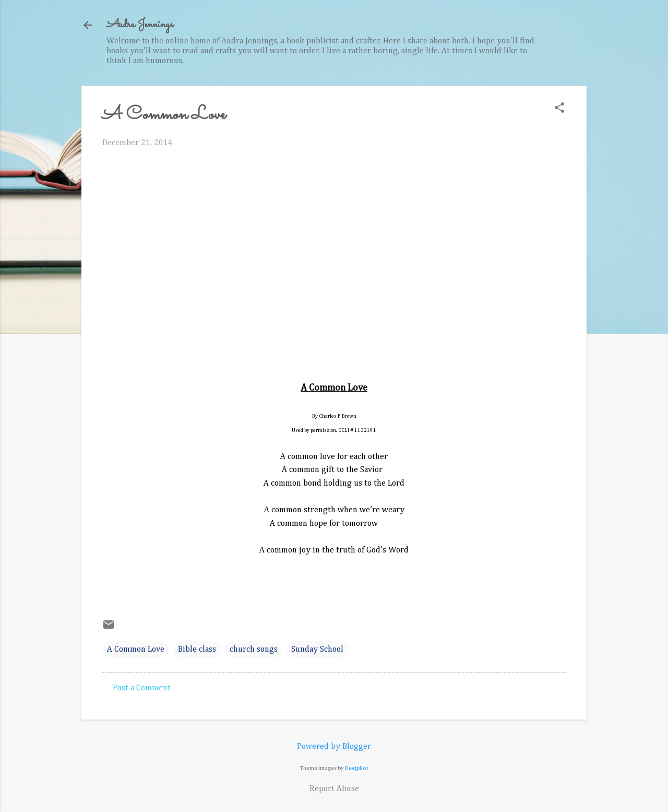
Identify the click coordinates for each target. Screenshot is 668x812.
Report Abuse (334, 789)
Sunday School (317, 650)
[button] (559, 109)
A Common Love (136, 650)
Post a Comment (142, 688)
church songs (254, 650)
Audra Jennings (140, 25)
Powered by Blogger (334, 747)
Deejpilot (357, 768)
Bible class (197, 650)
